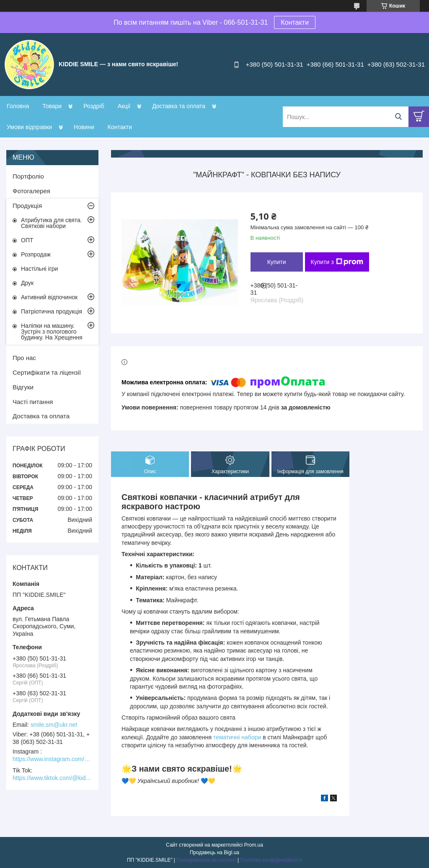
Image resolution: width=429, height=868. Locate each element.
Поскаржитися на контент (206, 860)
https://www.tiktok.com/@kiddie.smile (52, 778)
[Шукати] (398, 117)
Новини (84, 127)
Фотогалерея (31, 191)
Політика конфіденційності (271, 860)
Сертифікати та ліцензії (47, 372)
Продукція (27, 206)
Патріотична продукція (52, 311)
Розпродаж (36, 254)
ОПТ (27, 240)
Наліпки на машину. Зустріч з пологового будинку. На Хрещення (52, 332)
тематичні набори (238, 737)
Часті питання (33, 402)
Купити (277, 262)
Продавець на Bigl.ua (214, 852)
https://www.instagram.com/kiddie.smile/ (52, 759)
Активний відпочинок (49, 297)
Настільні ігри (39, 269)
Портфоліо (28, 176)
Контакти (295, 22)
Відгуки (23, 387)
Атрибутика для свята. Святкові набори (52, 223)
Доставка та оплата (179, 106)
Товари (52, 106)
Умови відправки (29, 127)
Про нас (24, 358)
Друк (27, 283)
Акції (124, 106)
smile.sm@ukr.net (54, 725)
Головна (18, 106)
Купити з (337, 262)
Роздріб (94, 106)
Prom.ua (254, 845)
